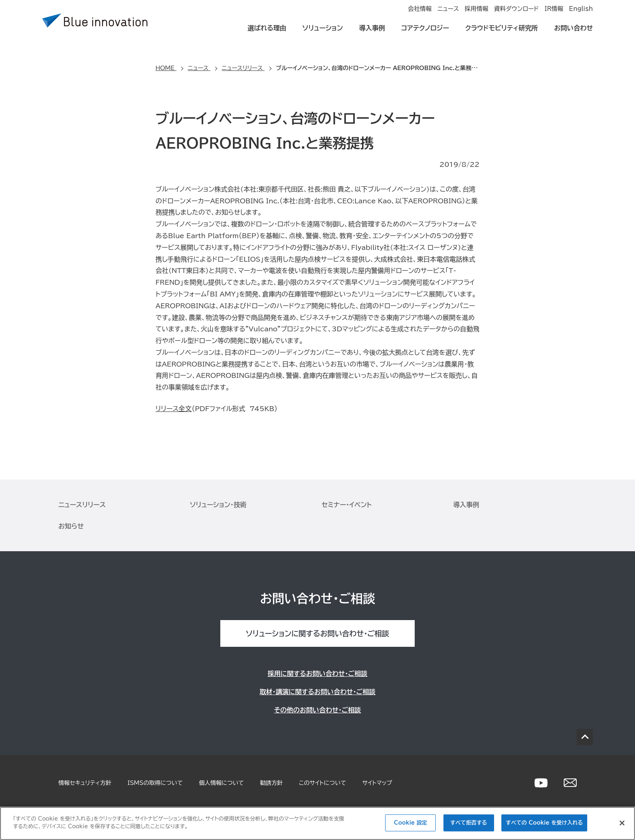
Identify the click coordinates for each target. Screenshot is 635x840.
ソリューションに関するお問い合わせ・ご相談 (317, 633)
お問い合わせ (573, 33)
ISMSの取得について (155, 783)
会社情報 (373, 15)
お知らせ (71, 526)
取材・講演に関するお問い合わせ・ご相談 (317, 692)
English (581, 15)
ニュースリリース (82, 505)
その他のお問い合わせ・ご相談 (318, 710)
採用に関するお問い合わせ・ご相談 (317, 674)
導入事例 (372, 33)
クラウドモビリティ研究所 (502, 33)
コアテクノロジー (425, 33)
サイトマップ (377, 783)
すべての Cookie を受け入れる (544, 823)
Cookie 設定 (411, 823)
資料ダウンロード (498, 15)
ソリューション (323, 33)
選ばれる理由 (267, 33)
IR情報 (544, 15)
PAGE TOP (585, 737)
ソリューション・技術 (218, 505)
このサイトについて (322, 783)
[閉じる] (622, 823)
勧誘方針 (271, 783)
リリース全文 (174, 409)
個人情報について (221, 783)
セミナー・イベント (347, 505)
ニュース (411, 15)
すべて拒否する (469, 823)
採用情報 (449, 15)
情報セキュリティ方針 (85, 783)
